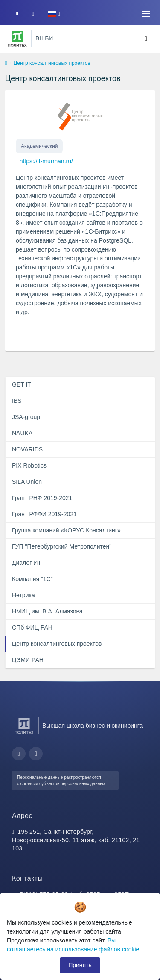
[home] (6, 64)
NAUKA (22, 433)
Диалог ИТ (27, 563)
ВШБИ (44, 38)
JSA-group (26, 417)
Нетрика (23, 595)
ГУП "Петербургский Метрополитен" (62, 546)
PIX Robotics (29, 465)
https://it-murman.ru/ (46, 161)
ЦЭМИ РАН (28, 660)
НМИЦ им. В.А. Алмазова (47, 611)
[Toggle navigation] (146, 14)
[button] (54, 14)
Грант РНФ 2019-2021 (42, 498)
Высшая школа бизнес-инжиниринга (92, 726)
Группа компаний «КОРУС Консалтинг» (66, 530)
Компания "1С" (32, 579)
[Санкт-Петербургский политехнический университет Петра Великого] (17, 39)
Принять (80, 965)
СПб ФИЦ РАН (32, 627)
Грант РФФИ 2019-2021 (44, 514)
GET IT (22, 384)
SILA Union (27, 482)
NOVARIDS (27, 449)
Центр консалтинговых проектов (57, 644)
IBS (17, 401)
